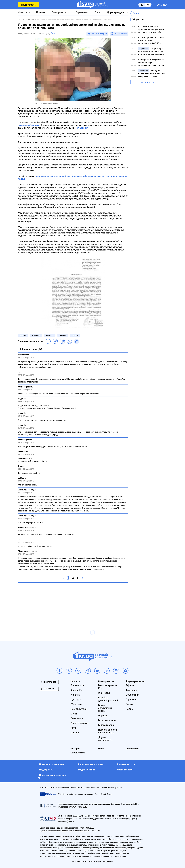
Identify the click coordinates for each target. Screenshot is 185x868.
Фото (73, 728)
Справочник (82, 12)
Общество (76, 704)
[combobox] (147, 13)
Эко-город (104, 693)
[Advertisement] (73, 601)
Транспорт (131, 690)
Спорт (74, 714)
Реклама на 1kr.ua (126, 764)
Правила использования (52, 764)
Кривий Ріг (36, 335)
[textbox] (147, 13)
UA (159, 5)
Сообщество (78, 753)
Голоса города (106, 725)
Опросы (102, 716)
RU (165, 5)
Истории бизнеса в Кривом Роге (107, 731)
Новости (23, 12)
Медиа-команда (87, 770)
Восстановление (107, 720)
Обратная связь (125, 770)
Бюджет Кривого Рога (107, 687)
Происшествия (78, 709)
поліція (75, 335)
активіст (50, 335)
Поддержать (28, 5)
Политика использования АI (52, 777)
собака (23, 335)
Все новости (147, 82)
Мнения (75, 733)
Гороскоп (131, 699)
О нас (98, 12)
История (41, 12)
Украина (75, 695)
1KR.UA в (99, 34)
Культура (76, 699)
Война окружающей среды (105, 708)
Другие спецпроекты (105, 739)
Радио (129, 709)
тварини (63, 335)
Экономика (77, 718)
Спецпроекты (59, 12)
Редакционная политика (91, 764)
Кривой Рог (77, 690)
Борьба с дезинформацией (108, 699)
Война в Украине (80, 723)
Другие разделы (116, 12)
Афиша (130, 685)
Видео (129, 704)
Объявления (132, 695)
